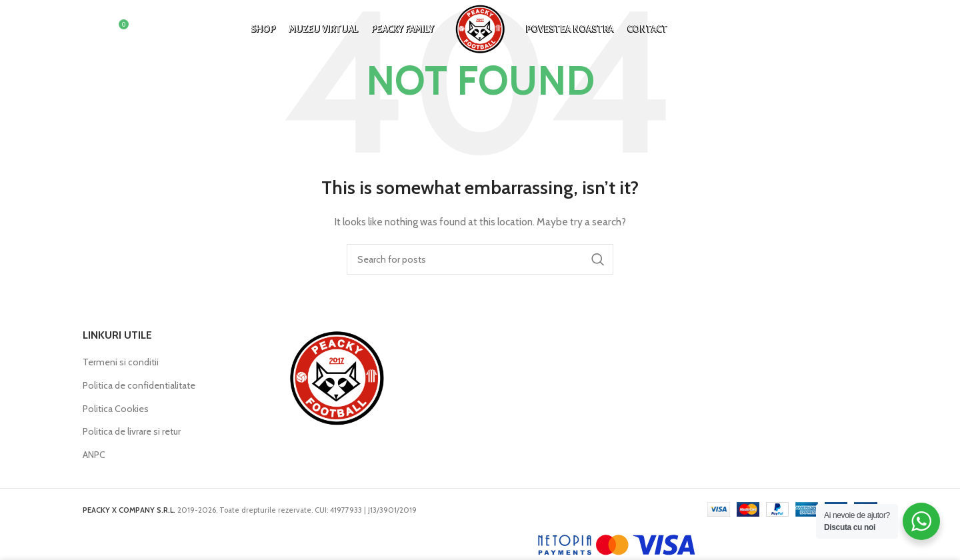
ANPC (94, 455)
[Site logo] (480, 29)
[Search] (89, 30)
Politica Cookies (116, 409)
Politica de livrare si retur (132, 431)
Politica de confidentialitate (139, 385)
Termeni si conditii (121, 362)
